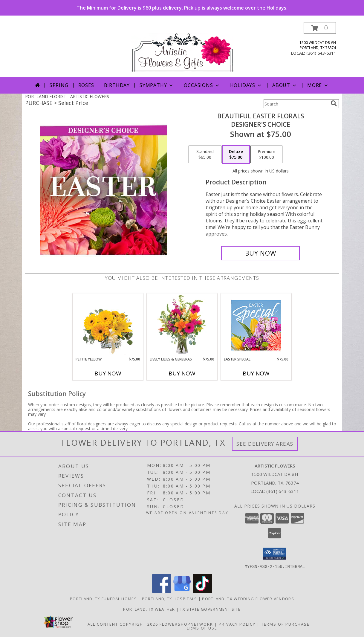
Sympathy (157, 85)
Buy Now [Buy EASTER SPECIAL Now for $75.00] (256, 373)
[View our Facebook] (162, 591)
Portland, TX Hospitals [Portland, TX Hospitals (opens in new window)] (170, 598)
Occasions (202, 85)
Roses (86, 85)
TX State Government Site (210, 609)
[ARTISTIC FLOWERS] (183, 49)
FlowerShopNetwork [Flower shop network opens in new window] (186, 624)
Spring (59, 85)
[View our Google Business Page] (182, 591)
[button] (320, 28)
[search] (334, 103)
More (318, 85)
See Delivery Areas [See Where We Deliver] (265, 444)
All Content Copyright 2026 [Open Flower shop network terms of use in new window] (123, 624)
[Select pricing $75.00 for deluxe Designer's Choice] (236, 155)
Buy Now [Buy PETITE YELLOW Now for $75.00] (108, 373)
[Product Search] (296, 104)
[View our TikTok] (202, 591)
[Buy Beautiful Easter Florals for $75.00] (260, 253)
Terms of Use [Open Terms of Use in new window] (201, 628)
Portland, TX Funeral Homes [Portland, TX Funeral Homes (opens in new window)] (103, 598)
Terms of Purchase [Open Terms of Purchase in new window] (285, 624)
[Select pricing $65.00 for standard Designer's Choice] (205, 155)
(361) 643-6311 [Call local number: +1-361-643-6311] (321, 53)
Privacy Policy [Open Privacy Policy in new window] (237, 624)
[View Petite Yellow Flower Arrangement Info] (108, 325)
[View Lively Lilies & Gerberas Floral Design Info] (182, 325)
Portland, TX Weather (149, 609)
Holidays (246, 85)
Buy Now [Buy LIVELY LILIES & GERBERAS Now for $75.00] (182, 373)
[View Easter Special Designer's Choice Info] (256, 325)
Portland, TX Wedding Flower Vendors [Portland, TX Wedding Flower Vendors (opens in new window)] (248, 598)
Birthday (117, 85)
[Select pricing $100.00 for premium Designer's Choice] (266, 155)
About (285, 85)
